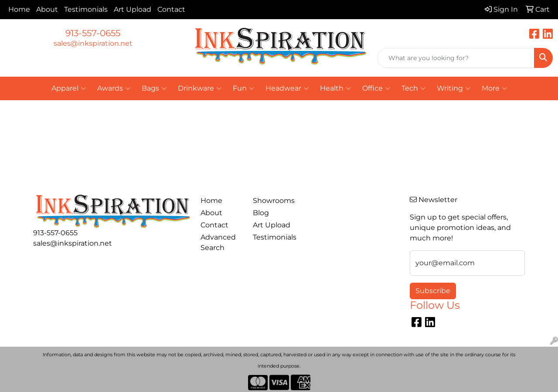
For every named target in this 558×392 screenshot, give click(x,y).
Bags (154, 88)
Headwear (287, 88)
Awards (114, 88)
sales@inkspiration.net (93, 43)
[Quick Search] (456, 58)
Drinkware (200, 88)
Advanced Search (218, 242)
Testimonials (86, 9)
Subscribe (433, 291)
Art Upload (133, 9)
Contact (171, 9)
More (494, 88)
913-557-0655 (93, 33)
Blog (261, 213)
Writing (454, 88)
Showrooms (274, 201)
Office (376, 88)
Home (19, 9)
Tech (413, 88)
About (47, 9)
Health (335, 88)
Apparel (69, 88)
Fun (243, 88)
